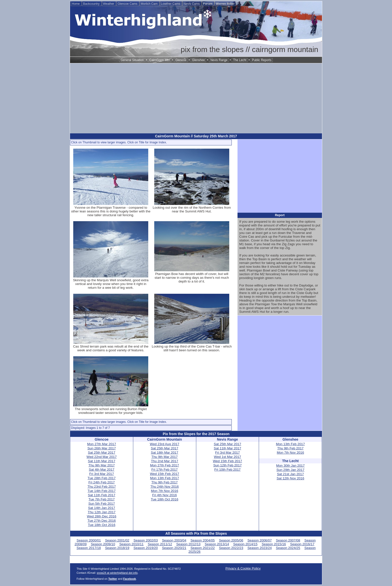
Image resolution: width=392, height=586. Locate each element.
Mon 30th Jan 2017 (290, 466)
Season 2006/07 (260, 540)
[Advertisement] (196, 98)
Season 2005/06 (231, 540)
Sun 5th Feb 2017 (101, 504)
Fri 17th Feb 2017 (165, 470)
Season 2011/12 (160, 544)
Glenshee (198, 60)
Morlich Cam (150, 4)
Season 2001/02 (117, 540)
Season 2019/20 (146, 548)
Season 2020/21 (174, 548)
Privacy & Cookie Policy (243, 568)
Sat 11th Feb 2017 (102, 495)
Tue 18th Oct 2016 (101, 525)
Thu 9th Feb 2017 (165, 482)
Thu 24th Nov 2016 (164, 487)
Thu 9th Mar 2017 (102, 465)
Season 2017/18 (89, 548)
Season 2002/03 (146, 540)
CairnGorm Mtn (159, 60)
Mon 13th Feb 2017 (164, 478)
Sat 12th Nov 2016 (290, 478)
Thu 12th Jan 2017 (102, 512)
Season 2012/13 (188, 544)
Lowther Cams (171, 4)
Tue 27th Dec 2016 (102, 521)
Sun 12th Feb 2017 (227, 465)
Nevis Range (219, 60)
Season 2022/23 (231, 548)
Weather (109, 4)
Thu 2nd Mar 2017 (165, 461)
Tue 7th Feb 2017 (102, 499)
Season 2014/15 (245, 544)
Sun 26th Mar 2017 (102, 448)
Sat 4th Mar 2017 (101, 470)
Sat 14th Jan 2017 (101, 508)
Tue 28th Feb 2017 (101, 478)
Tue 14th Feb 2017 (101, 491)
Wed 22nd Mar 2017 (102, 457)
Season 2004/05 (203, 540)
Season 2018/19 (117, 548)
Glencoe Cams (128, 4)
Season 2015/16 (274, 544)
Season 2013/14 (217, 544)
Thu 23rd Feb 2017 (102, 487)
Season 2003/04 (174, 540)
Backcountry (92, 4)
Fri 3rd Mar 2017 (102, 474)
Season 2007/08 (288, 540)
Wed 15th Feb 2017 (165, 474)
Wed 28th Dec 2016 (102, 516)
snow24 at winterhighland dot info (117, 573)
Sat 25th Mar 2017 (102, 453)
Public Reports (262, 60)
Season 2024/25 (288, 548)
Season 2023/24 (260, 548)
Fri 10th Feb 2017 (227, 470)
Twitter (113, 579)
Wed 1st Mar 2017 (228, 457)
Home (76, 4)
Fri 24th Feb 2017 (102, 482)
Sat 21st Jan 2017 (290, 474)
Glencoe (181, 60)
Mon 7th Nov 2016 (165, 491)
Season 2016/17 (302, 544)
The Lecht (240, 60)
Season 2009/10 (103, 544)
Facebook (130, 579)
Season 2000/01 (89, 540)
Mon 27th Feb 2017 (164, 465)
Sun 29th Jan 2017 (290, 470)
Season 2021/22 (203, 548)
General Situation (132, 60)
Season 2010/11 (131, 544)
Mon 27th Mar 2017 (102, 444)
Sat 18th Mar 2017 (164, 453)
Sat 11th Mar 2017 (102, 461)
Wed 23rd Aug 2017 (164, 444)
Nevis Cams (192, 4)
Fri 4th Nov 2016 (165, 495)
